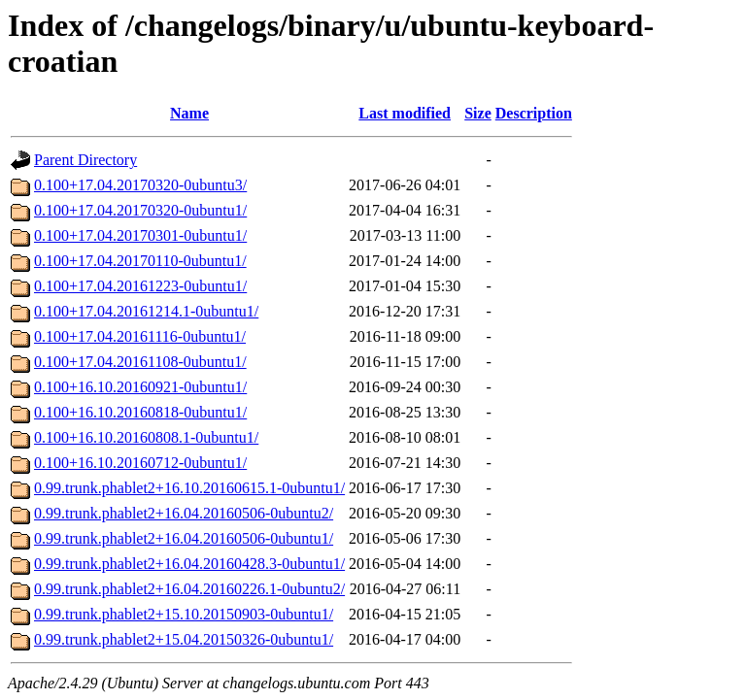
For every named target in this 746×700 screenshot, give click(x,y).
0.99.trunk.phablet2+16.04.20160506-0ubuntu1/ (184, 538)
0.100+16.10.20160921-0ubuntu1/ (140, 387)
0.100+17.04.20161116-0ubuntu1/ (140, 336)
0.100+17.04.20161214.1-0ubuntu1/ (146, 311)
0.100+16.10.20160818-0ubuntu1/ (140, 412)
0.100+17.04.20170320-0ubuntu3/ (140, 185)
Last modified (405, 113)
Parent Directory (85, 160)
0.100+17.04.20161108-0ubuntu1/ (140, 362)
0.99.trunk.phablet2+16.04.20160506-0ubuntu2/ (184, 513)
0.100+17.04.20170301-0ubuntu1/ (140, 235)
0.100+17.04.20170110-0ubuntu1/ (140, 261)
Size (478, 113)
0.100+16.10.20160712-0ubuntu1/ (140, 463)
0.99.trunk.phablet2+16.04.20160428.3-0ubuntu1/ (189, 564)
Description (534, 113)
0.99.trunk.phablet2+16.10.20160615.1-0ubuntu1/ (189, 488)
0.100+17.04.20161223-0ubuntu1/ (140, 286)
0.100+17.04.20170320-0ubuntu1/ (140, 210)
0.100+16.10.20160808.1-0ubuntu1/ (146, 437)
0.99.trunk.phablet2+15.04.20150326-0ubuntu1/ (184, 639)
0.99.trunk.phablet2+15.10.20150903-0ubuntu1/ (184, 614)
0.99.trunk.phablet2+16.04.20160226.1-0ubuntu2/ (189, 589)
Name (189, 113)
